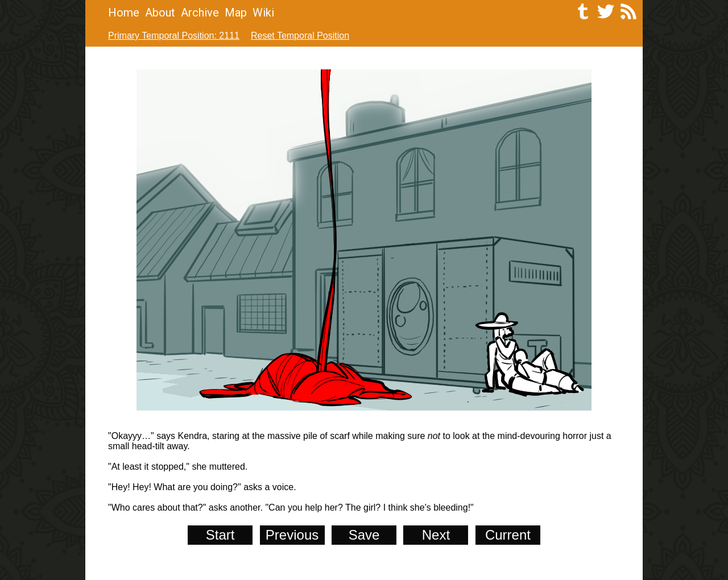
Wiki (263, 13)
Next (436, 535)
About (160, 13)
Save (364, 535)
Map (236, 13)
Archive (200, 13)
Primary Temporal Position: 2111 (174, 36)
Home (124, 13)
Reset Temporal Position (300, 36)
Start (220, 535)
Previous (292, 535)
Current (508, 535)
